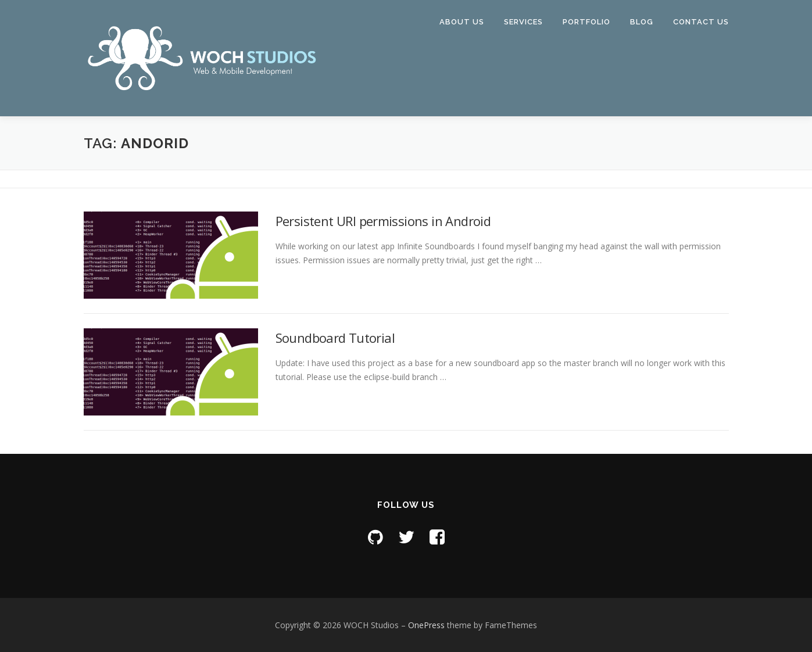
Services (523, 22)
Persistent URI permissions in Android (383, 221)
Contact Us (701, 22)
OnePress (426, 625)
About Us (462, 22)
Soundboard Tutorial (335, 338)
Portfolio (586, 22)
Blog (642, 22)
